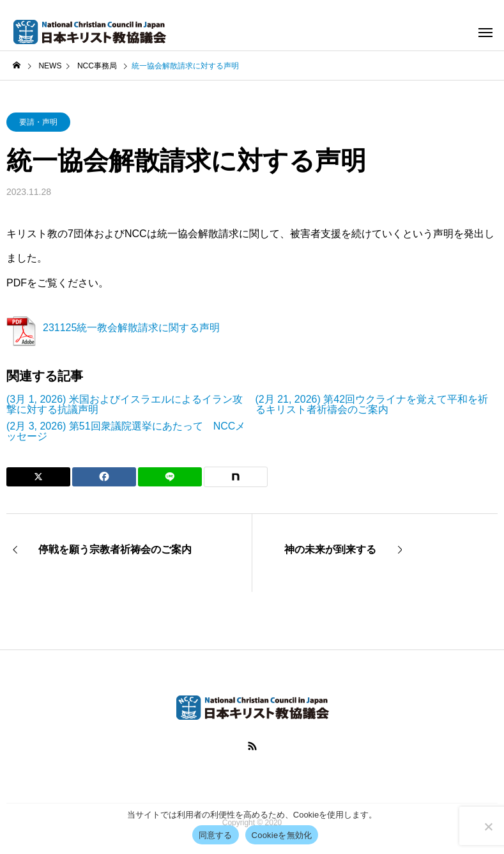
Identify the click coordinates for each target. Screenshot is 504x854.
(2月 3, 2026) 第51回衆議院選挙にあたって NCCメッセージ (126, 431)
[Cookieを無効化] (488, 827)
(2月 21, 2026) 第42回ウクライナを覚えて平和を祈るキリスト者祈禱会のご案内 (372, 405)
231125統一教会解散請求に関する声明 (131, 328)
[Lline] (170, 477)
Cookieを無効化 (282, 835)
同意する (216, 835)
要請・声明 (38, 122)
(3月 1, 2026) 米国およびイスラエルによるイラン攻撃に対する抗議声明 (125, 405)
